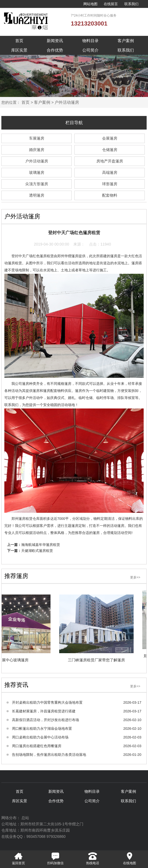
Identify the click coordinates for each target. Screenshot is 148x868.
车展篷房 (37, 138)
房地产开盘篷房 (110, 161)
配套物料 (110, 195)
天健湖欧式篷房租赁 (37, 551)
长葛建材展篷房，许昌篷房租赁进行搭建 (44, 711)
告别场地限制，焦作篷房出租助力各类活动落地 (49, 755)
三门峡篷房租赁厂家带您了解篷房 (95, 660)
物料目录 (90, 41)
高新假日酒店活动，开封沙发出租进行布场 (45, 720)
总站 (25, 818)
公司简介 (90, 50)
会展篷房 (110, 138)
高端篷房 (110, 172)
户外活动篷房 (67, 102)
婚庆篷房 (37, 150)
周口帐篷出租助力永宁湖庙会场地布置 (42, 729)
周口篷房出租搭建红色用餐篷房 (37, 746)
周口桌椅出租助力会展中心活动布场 (40, 737)
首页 (19, 41)
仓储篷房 (110, 150)
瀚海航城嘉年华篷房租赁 (41, 545)
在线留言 (111, 4)
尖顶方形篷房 (37, 184)
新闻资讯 (55, 41)
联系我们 (131, 4)
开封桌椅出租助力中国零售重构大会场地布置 (47, 702)
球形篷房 (110, 184)
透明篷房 (37, 195)
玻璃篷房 (37, 172)
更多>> (135, 577)
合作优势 (55, 50)
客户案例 (126, 41)
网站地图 (90, 4)
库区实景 (19, 50)
